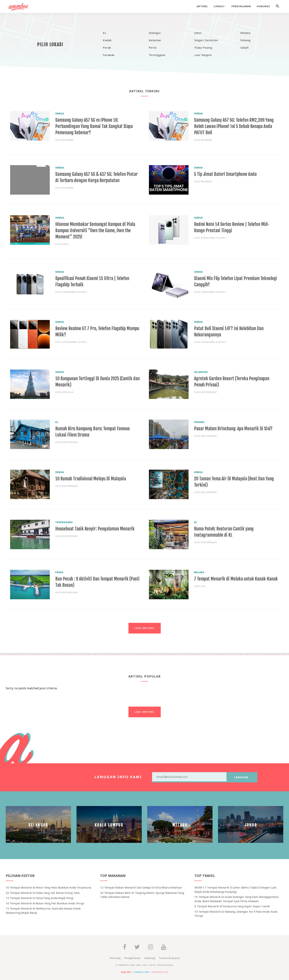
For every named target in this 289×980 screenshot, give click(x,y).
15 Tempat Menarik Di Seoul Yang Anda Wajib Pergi (40, 898)
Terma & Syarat (169, 958)
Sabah (245, 47)
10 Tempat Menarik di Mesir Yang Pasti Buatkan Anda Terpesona (48, 887)
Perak (107, 47)
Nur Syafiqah (209, 392)
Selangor (155, 33)
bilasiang (68, 140)
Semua (60, 114)
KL (105, 33)
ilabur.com (141, 972)
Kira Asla (68, 392)
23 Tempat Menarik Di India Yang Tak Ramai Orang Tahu (43, 893)
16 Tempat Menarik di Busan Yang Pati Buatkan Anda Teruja (45, 903)
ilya (203, 586)
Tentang (115, 958)
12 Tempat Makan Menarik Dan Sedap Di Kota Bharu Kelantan (141, 887)
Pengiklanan (241, 6)
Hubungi (263, 6)
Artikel (202, 6)
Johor (198, 33)
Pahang (245, 40)
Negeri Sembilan (206, 40)
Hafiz (65, 244)
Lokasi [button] (219, 6)
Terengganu (157, 55)
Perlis (153, 47)
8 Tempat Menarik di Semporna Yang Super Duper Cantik (232, 906)
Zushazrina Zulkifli (213, 238)
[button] (278, 6)
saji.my (126, 972)
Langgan (241, 777)
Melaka (245, 33)
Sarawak (109, 55)
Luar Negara (203, 55)
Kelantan (155, 40)
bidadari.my (160, 972)
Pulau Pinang (203, 47)
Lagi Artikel (145, 628)
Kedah (107, 40)
